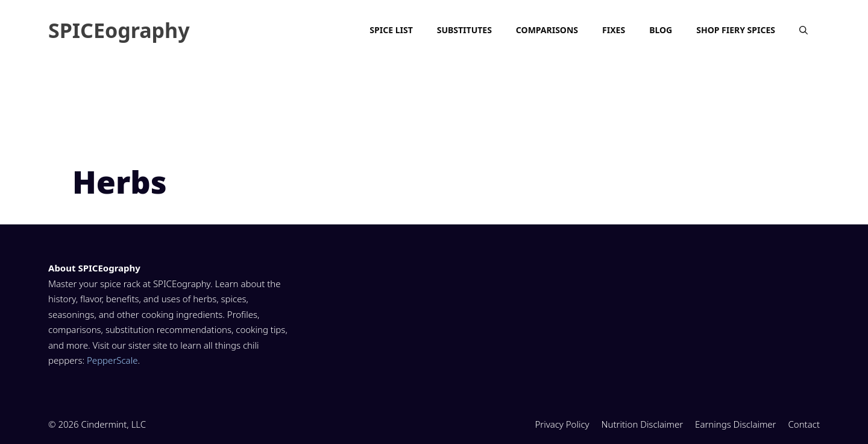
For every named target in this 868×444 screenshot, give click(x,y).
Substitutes (464, 30)
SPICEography (119, 30)
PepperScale (112, 360)
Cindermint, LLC (114, 424)
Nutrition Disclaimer (643, 424)
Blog (661, 30)
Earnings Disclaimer (735, 424)
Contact (804, 424)
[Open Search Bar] (804, 30)
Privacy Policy (562, 424)
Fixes (614, 30)
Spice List (391, 30)
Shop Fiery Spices (736, 30)
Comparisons (547, 30)
